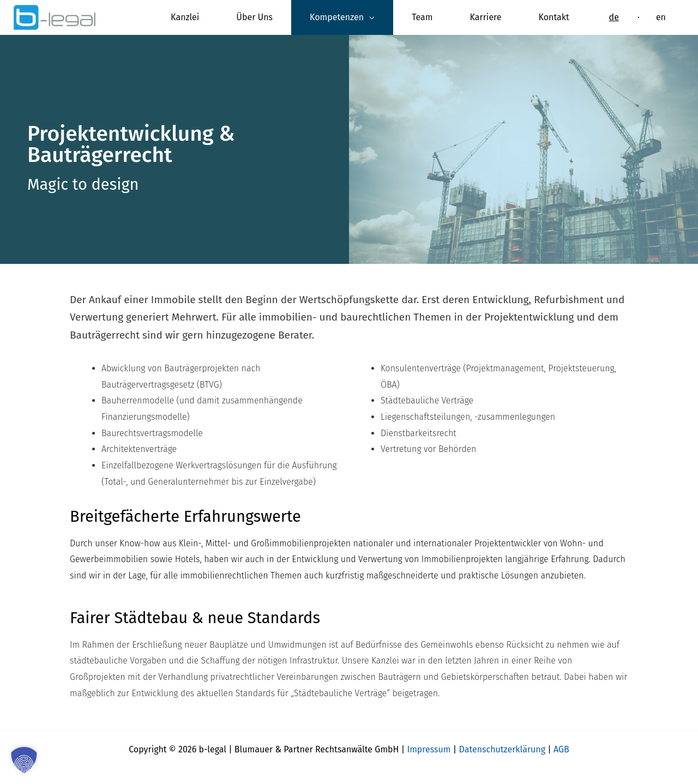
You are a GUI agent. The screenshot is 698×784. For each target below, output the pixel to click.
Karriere (486, 17)
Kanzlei (185, 17)
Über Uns (254, 17)
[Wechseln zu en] (661, 17)
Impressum (429, 749)
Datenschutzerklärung (503, 749)
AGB (561, 749)
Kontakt (554, 17)
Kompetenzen (337, 17)
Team (422, 17)
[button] (24, 760)
